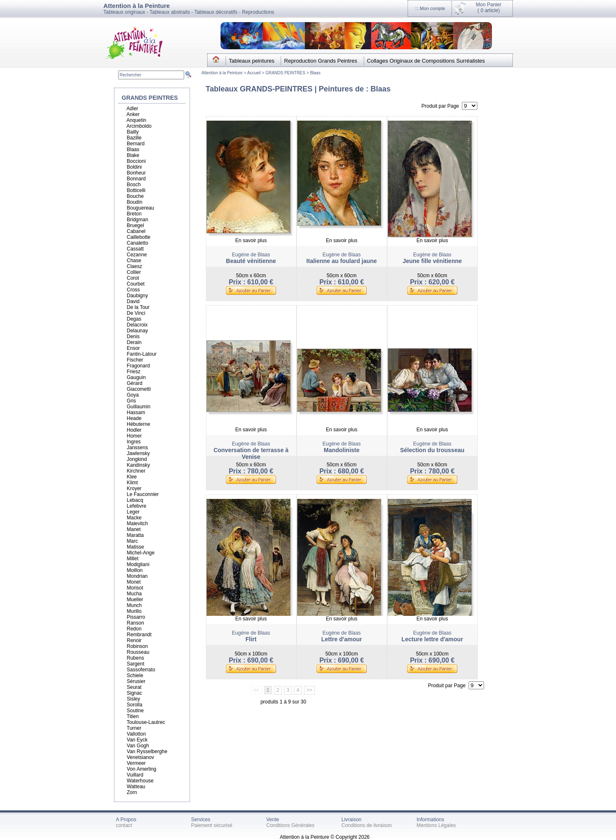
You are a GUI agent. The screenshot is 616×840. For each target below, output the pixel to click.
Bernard (136, 144)
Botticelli (136, 190)
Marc (133, 541)
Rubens (136, 658)
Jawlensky (138, 453)
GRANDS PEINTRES (285, 73)
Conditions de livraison (367, 825)
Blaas (315, 73)
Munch (134, 605)
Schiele (135, 676)
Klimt (133, 483)
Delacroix (137, 325)
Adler (132, 109)
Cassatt (136, 249)
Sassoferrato (141, 670)
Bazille (134, 138)
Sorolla (135, 705)
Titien (133, 716)
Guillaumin (139, 407)
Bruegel (136, 225)
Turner (134, 728)
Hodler (134, 430)
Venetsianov (141, 757)
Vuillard (135, 775)
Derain (134, 342)
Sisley (134, 699)
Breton (134, 214)
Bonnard (136, 179)
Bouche (136, 196)
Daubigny (138, 296)
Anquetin (136, 120)
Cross (133, 290)
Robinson (138, 646)
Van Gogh (138, 746)
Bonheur (136, 173)
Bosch (134, 185)
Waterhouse (140, 781)
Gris (132, 401)
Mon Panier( (488, 8)
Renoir (134, 640)
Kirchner (136, 471)
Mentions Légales (436, 825)
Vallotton (137, 734)
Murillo (134, 611)
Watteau (136, 787)
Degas (134, 319)
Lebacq (135, 500)
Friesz (134, 372)
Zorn (132, 792)
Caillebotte (139, 237)
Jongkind (137, 459)
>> (309, 690)
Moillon (135, 570)
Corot (133, 278)
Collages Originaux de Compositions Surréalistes (426, 61)
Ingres (134, 442)
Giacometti (139, 389)
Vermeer (136, 763)
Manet (134, 529)
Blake (133, 155)
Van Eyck (137, 740)
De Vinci (136, 313)
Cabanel (136, 231)
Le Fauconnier (143, 494)
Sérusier (136, 681)
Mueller (135, 600)
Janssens (138, 448)
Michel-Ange (141, 553)
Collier (134, 272)
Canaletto (138, 243)
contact (124, 825)
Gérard (135, 383)
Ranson (136, 623)
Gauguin (136, 377)
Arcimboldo (139, 126)
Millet (133, 559)
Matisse (136, 547)
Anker (133, 114)
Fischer (135, 360)
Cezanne (137, 255)
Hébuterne (139, 424)
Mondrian (137, 576)
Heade (134, 418)
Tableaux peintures (252, 61)
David (133, 301)
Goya (133, 395)
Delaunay (138, 331)
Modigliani (138, 564)
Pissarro (136, 617)
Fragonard (138, 366)
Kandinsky (138, 465)
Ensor (133, 348)
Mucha (134, 594)
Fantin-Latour (142, 354)
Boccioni (136, 161)
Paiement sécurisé (212, 825)
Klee (132, 477)
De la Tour (138, 307)
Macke (134, 518)
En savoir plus (251, 240)
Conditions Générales (290, 825)
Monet (134, 582)
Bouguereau (141, 208)
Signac (135, 693)
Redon (134, 629)
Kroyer (134, 488)
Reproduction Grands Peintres (321, 61)
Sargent (136, 664)
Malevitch (138, 524)
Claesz (135, 266)
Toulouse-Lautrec (146, 722)
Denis (133, 337)
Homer (134, 436)
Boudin (135, 202)
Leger (133, 512)
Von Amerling (142, 769)
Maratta (136, 535)
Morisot (135, 588)
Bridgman (138, 220)
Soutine (136, 711)
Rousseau (138, 652)
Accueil (255, 73)
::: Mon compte (430, 8)
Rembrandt (139, 635)
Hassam (136, 412)
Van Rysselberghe (147, 751)
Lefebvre (137, 506)
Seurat (134, 687)
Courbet (136, 284)
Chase (134, 261)
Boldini (134, 167)
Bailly (133, 132)
